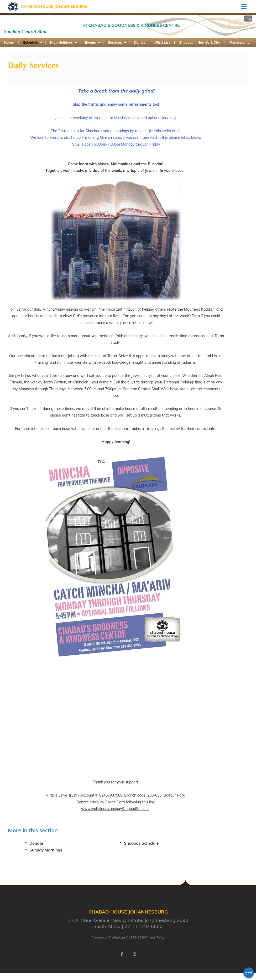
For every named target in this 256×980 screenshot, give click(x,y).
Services (115, 42)
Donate (140, 42)
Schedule (31, 42)
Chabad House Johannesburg (54, 6)
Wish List (162, 42)
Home (9, 42)
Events (90, 42)
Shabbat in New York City (200, 42)
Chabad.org (117, 937)
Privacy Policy (155, 937)
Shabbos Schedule (141, 843)
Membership (240, 42)
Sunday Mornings (46, 850)
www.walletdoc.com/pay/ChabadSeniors (115, 809)
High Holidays (62, 42)
